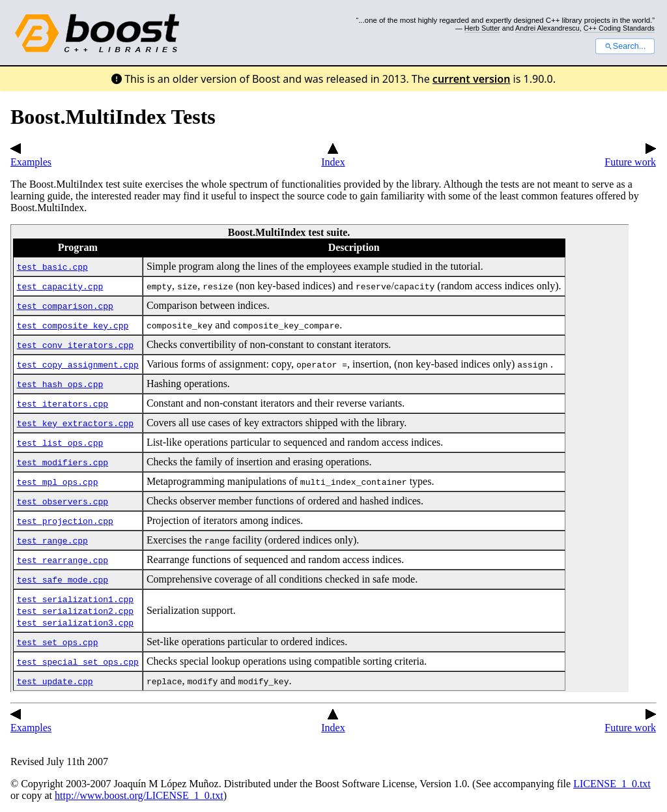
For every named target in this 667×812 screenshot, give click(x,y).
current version (472, 79)
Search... (625, 46)
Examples (31, 156)
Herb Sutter (482, 28)
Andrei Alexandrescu (547, 28)
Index (333, 156)
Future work (630, 156)
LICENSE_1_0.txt (612, 784)
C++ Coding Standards (619, 28)
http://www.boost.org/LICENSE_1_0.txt (139, 795)
